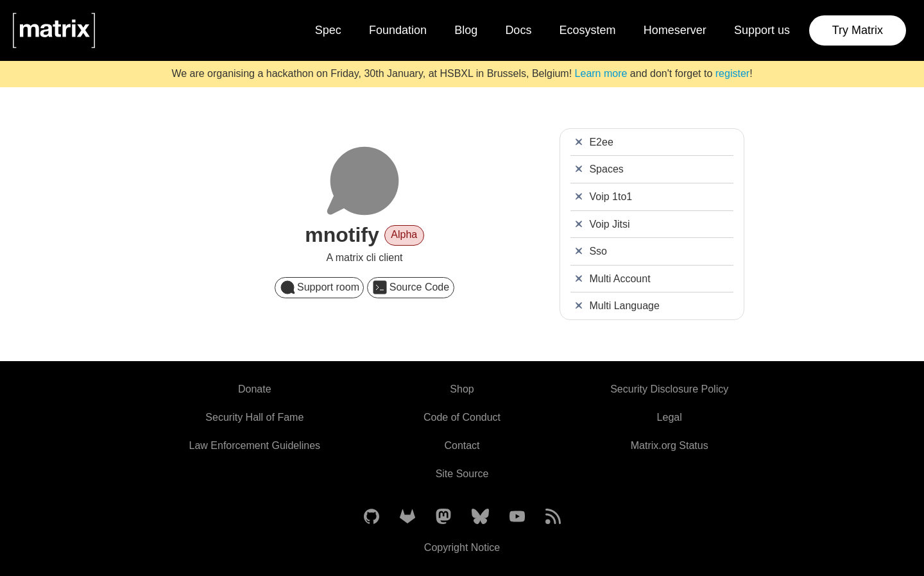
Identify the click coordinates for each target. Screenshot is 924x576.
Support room (320, 287)
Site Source (462, 474)
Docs (518, 30)
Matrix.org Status (670, 445)
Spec (328, 30)
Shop (462, 389)
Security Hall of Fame (254, 417)
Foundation (398, 30)
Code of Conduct (462, 417)
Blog (466, 30)
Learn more (601, 73)
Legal (670, 417)
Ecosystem (588, 30)
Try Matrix (858, 30)
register (732, 73)
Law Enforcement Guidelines (255, 445)
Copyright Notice (462, 547)
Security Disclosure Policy (669, 389)
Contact (462, 445)
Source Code (411, 287)
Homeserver (675, 30)
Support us (762, 30)
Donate (255, 389)
